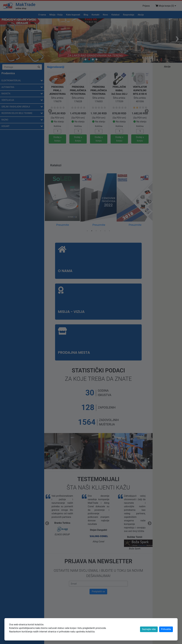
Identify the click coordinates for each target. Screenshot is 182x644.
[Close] (166, 629)
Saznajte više (149, 629)
